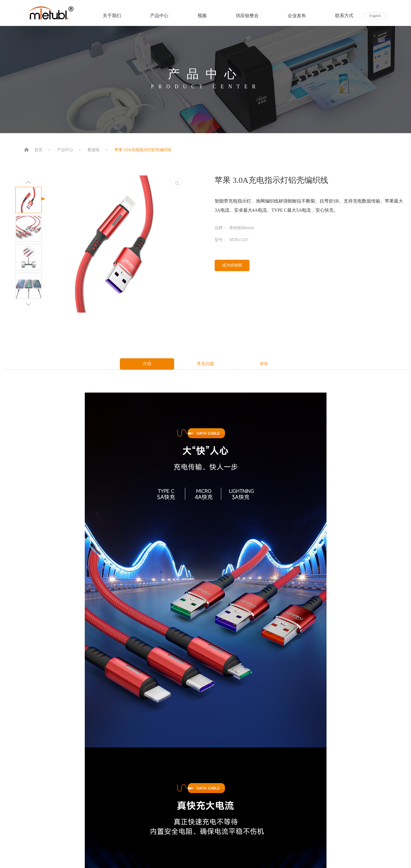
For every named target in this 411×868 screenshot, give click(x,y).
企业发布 (297, 16)
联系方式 (344, 16)
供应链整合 (247, 16)
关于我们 (112, 16)
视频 (202, 16)
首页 (39, 150)
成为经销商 (232, 265)
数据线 (94, 150)
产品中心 (159, 16)
